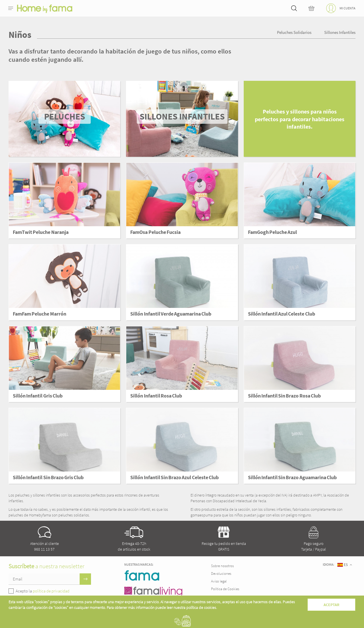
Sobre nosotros (222, 566)
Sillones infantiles (340, 32)
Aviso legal (219, 581)
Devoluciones (221, 574)
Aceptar (331, 605)
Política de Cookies (225, 589)
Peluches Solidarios (294, 32)
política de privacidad (51, 591)
